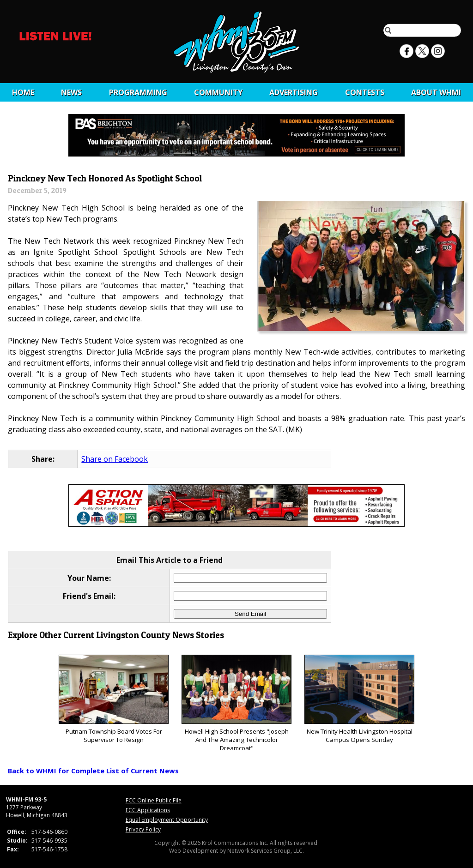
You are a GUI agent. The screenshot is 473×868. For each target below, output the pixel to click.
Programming (138, 92)
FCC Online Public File (154, 800)
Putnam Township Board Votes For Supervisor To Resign (113, 699)
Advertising (294, 92)
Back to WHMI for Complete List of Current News (93, 771)
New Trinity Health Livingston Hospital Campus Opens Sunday (359, 699)
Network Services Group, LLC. (266, 851)
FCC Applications (148, 810)
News (71, 92)
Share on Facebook (115, 459)
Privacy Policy (143, 829)
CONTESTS (365, 92)
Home (23, 92)
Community (218, 92)
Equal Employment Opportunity (167, 820)
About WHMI (436, 92)
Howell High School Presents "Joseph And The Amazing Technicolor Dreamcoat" (236, 703)
